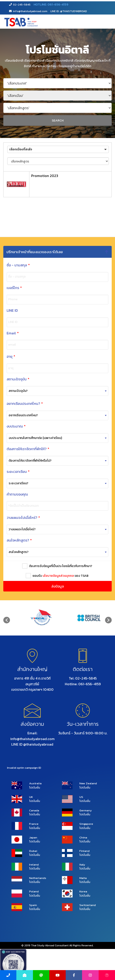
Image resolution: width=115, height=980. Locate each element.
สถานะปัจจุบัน (12, 379)
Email (6, 333)
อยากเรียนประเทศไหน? (20, 404)
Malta (83, 878)
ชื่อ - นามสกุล (13, 265)
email (6, 345)
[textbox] (51, 391)
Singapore (86, 824)
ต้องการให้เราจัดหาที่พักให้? (22, 449)
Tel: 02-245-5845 (83, 678)
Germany (86, 811)
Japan (33, 838)
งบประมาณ (11, 426)
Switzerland (88, 905)
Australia (35, 783)
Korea (83, 892)
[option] (34, 618)
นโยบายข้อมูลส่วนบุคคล (57, 576)
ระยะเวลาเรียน (12, 472)
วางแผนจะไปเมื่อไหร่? (17, 518)
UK (31, 797)
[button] (58, 149)
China (83, 838)
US (81, 797)
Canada (34, 811)
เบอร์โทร (8, 288)
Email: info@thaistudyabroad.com (32, 736)
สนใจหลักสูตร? (13, 540)
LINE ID (6, 310)
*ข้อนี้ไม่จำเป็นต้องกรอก (17, 506)
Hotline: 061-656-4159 (83, 684)
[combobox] (51, 391)
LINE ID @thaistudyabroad (32, 744)
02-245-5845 (20, 5)
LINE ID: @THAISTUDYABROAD (69, 11)
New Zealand (88, 783)
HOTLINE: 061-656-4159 (51, 4)
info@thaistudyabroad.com (28, 11)
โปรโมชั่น (35, 788)
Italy (82, 865)
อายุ (5, 356)
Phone (6, 299)
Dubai (33, 851)
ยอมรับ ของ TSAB (59, 576)
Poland (34, 892)
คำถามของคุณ (11, 494)
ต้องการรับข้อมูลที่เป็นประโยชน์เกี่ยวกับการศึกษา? (59, 566)
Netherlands (38, 878)
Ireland (34, 865)
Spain (33, 905)
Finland (84, 851)
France (34, 824)
